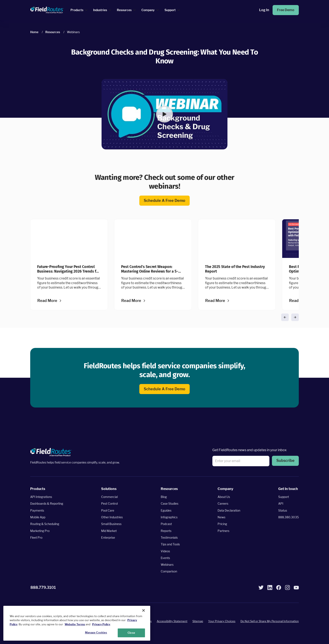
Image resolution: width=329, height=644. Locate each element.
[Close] (144, 610)
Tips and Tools (170, 544)
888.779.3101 (43, 588)
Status (283, 510)
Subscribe (285, 461)
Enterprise (108, 538)
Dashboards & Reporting (47, 504)
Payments (37, 510)
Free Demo (286, 10)
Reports (166, 531)
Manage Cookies (96, 632)
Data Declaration (229, 510)
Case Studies (170, 504)
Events (165, 558)
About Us (224, 497)
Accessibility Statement (172, 621)
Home (34, 32)
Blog (164, 497)
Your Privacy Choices (222, 621)
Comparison (169, 572)
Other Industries (112, 517)
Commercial (109, 497)
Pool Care (108, 510)
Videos (165, 551)
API (281, 504)
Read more (47, 301)
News (221, 517)
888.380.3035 (289, 517)
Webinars (167, 565)
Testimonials (169, 538)
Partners (223, 531)
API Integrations (41, 497)
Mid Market (109, 531)
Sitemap (198, 621)
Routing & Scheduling (45, 524)
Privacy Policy (101, 624)
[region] (77, 623)
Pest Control (109, 504)
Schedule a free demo (164, 201)
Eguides (166, 510)
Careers (223, 504)
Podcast (166, 524)
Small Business (111, 524)
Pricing (222, 524)
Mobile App (38, 517)
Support (284, 497)
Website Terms (75, 624)
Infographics (169, 517)
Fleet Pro (36, 538)
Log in (264, 10)
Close (131, 633)
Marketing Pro (40, 531)
